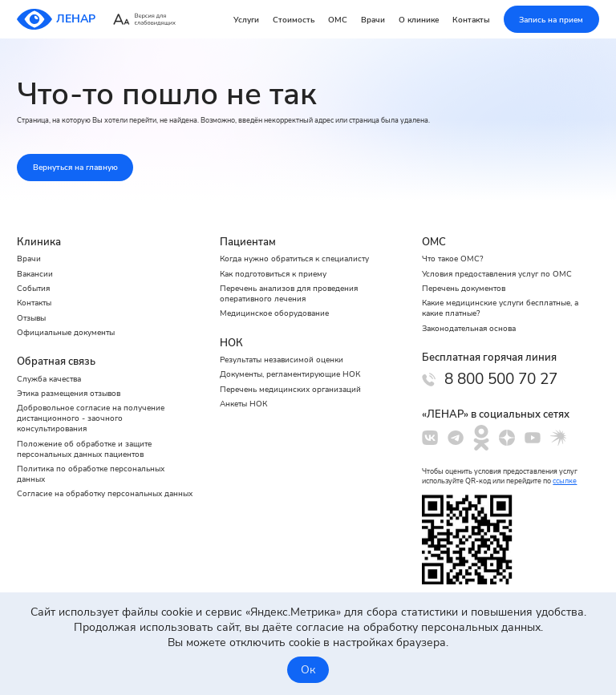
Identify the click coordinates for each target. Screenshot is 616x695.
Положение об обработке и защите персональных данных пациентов (84, 449)
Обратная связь (56, 362)
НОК (231, 343)
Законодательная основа (469, 328)
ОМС (338, 20)
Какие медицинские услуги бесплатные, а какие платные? (500, 308)
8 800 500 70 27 (501, 379)
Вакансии (35, 274)
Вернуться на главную (75, 167)
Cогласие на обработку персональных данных (105, 493)
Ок (308, 670)
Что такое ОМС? (452, 259)
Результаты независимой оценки (282, 360)
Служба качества (49, 379)
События (33, 288)
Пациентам (248, 242)
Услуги (246, 20)
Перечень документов (464, 288)
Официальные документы (66, 332)
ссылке (565, 481)
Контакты (471, 20)
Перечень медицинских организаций (290, 389)
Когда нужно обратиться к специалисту (294, 259)
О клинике (419, 20)
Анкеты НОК (243, 404)
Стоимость (294, 20)
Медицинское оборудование (274, 313)
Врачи (373, 20)
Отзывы (31, 318)
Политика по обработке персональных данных (91, 474)
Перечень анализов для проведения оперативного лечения (289, 293)
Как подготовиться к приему (273, 274)
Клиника (39, 242)
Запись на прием (551, 20)
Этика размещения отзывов (69, 393)
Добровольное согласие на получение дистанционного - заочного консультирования (91, 418)
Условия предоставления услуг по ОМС (497, 274)
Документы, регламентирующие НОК (290, 374)
